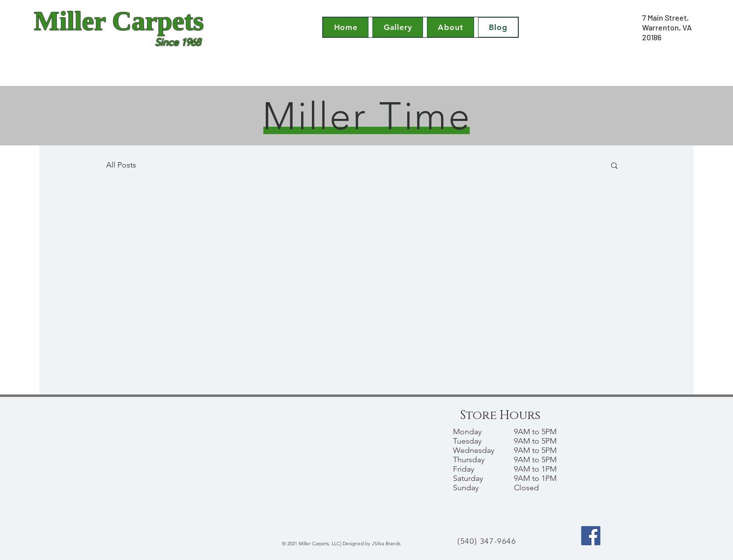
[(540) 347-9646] (488, 541)
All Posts (121, 165)
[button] (614, 166)
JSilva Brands (386, 544)
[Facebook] (591, 536)
